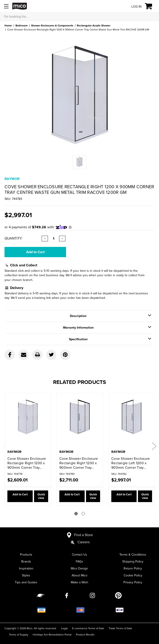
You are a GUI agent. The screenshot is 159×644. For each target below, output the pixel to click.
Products (26, 551)
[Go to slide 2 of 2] (83, 510)
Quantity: (13, 238)
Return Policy (133, 565)
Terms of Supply (19, 631)
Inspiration (26, 565)
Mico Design (79, 565)
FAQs (79, 558)
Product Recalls (85, 631)
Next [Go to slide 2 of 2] (154, 444)
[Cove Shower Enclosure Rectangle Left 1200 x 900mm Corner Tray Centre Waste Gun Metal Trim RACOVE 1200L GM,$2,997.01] (132, 422)
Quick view (39, 494)
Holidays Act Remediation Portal (52, 631)
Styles (26, 572)
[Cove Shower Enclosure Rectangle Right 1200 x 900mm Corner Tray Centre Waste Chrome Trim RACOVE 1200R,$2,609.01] (28, 422)
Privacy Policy (133, 579)
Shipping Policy (133, 558)
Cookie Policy (133, 572)
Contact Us (79, 551)
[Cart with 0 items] (151, 6)
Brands (26, 558)
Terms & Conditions (133, 551)
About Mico (79, 572)
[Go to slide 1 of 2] (76, 510)
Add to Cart (17, 494)
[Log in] (133, 6)
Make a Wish (79, 579)
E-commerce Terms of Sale (88, 625)
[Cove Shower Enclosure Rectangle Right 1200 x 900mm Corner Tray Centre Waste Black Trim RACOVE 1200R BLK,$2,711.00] (80, 422)
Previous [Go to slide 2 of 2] (5, 444)
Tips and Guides (26, 579)
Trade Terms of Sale (120, 625)
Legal (64, 625)
